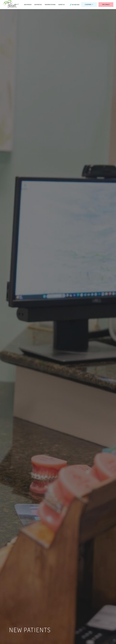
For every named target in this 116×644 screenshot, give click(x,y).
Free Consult (106, 4)
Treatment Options (50, 5)
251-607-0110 (75, 5)
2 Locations (89, 4)
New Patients (28, 5)
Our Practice (38, 5)
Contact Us (61, 5)
